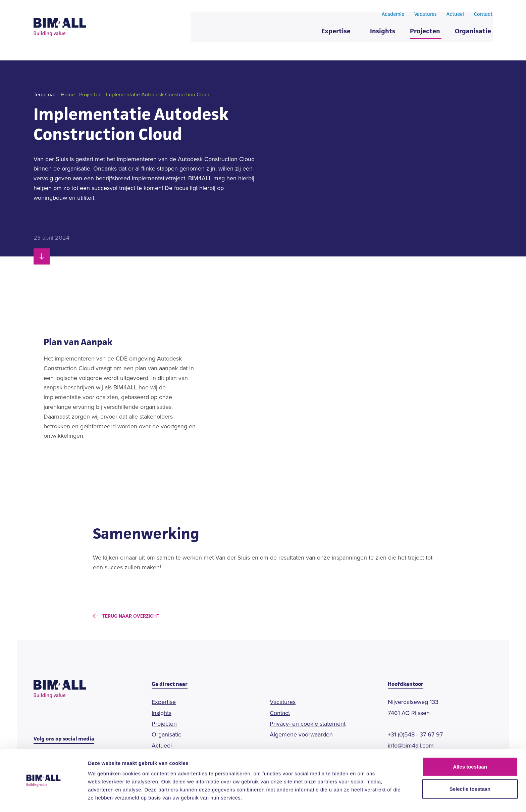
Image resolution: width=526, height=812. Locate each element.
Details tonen (362, 799)
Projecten (425, 33)
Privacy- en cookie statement (308, 724)
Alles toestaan (470, 746)
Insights (383, 33)
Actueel (455, 16)
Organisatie (473, 33)
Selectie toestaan (470, 768)
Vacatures (425, 16)
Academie (393, 16)
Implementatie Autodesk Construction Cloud (158, 94)
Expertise (336, 33)
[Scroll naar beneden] (42, 256)
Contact (483, 16)
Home (68, 94)
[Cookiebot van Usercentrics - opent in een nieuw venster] (43, 799)
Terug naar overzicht (131, 616)
